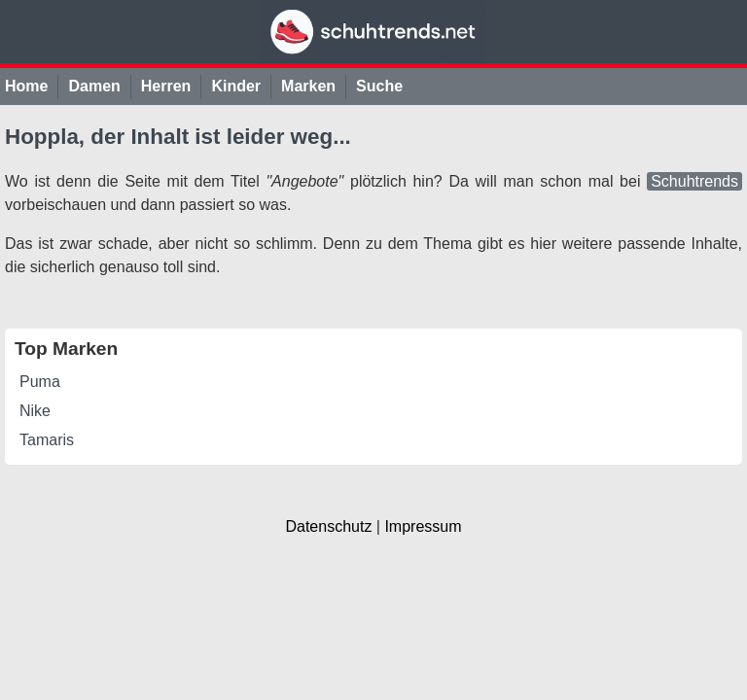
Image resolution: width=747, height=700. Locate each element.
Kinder (236, 86)
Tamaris (47, 440)
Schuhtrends (694, 181)
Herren (166, 86)
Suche (379, 86)
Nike (35, 411)
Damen (94, 86)
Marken (308, 86)
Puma (40, 382)
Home (26, 86)
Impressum (423, 526)
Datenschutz (328, 526)
